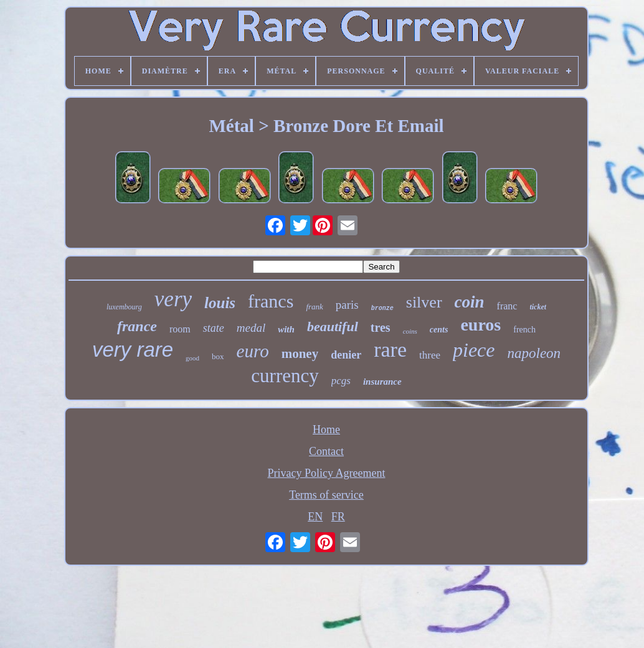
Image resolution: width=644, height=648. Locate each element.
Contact (326, 451)
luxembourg (124, 307)
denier (346, 355)
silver (424, 302)
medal (251, 328)
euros (481, 325)
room (180, 329)
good (192, 358)
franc (507, 306)
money (300, 354)
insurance (382, 382)
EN (315, 517)
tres (381, 327)
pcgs (341, 381)
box (218, 356)
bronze (382, 308)
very (173, 299)
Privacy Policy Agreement (327, 473)
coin (470, 302)
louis (220, 303)
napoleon (534, 353)
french (524, 330)
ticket (538, 307)
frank (314, 307)
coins (410, 331)
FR (338, 517)
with (286, 329)
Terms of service (326, 495)
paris (347, 305)
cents (439, 330)
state (214, 328)
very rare (133, 350)
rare (390, 350)
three (430, 355)
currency (285, 376)
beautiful (333, 326)
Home (326, 430)
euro (253, 351)
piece (474, 350)
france (137, 326)
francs (271, 301)
